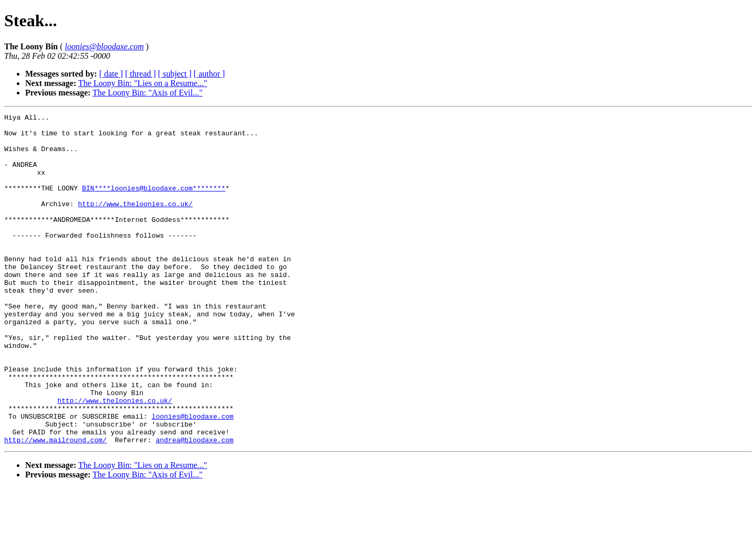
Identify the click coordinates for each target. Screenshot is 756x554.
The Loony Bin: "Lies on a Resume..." (143, 83)
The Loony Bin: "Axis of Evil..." (148, 93)
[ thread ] (140, 74)
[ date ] (111, 74)
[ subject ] (175, 74)
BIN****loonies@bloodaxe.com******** (154, 204)
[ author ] (209, 74)
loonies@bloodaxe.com (193, 477)
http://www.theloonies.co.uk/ (135, 222)
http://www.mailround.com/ (55, 506)
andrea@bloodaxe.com (195, 506)
